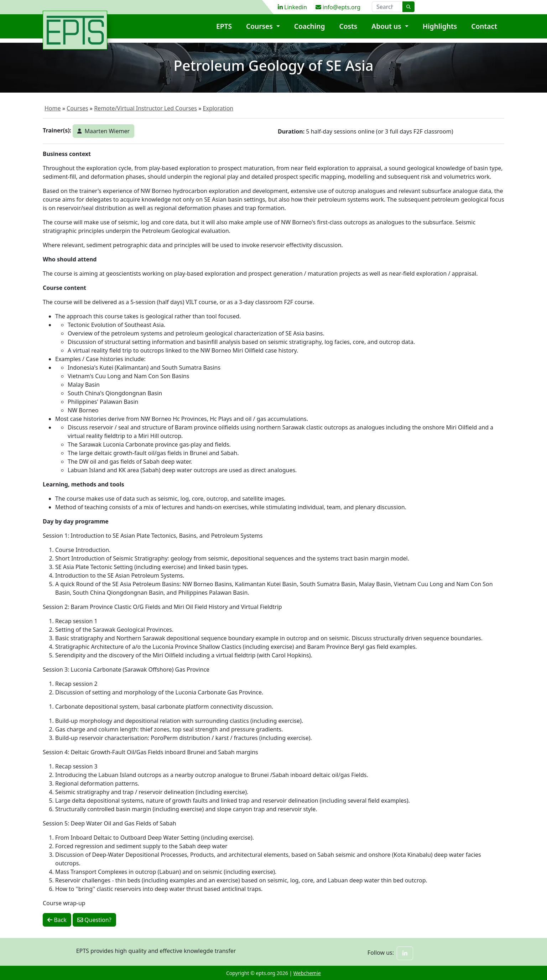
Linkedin (292, 7)
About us (387, 30)
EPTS (224, 30)
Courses (260, 30)
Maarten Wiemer (103, 131)
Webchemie (307, 973)
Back (57, 920)
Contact (484, 30)
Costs (348, 30)
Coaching (310, 30)
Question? (94, 920)
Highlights (440, 30)
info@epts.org (338, 7)
